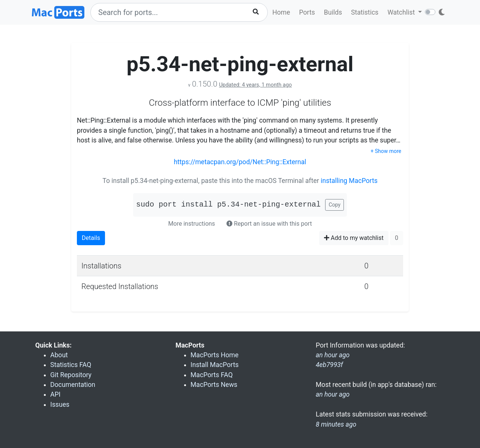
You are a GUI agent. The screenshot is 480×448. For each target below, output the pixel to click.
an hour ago (333, 394)
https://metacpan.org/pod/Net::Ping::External (240, 162)
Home (281, 12)
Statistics (365, 12)
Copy (334, 205)
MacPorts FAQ (212, 375)
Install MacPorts (214, 365)
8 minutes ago (336, 424)
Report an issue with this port (269, 224)
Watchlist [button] (402, 12)
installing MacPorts (349, 181)
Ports (307, 12)
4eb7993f (329, 365)
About (59, 355)
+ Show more (386, 151)
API (55, 394)
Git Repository (71, 375)
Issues (60, 405)
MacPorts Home (214, 355)
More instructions (191, 224)
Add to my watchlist (354, 238)
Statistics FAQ (71, 365)
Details (91, 238)
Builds (333, 12)
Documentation (73, 385)
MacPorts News (214, 385)
